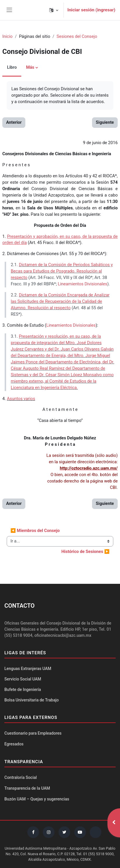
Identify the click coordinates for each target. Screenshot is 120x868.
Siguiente (105, 122)
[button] (54, 10)
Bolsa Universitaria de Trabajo (32, 700)
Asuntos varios (21, 399)
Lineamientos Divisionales (83, 284)
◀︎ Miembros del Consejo (35, 531)
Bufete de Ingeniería (23, 690)
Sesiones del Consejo (77, 36)
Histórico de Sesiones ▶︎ (85, 551)
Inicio (7, 36)
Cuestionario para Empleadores (33, 733)
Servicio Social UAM (23, 679)
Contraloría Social (21, 777)
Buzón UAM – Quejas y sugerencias (37, 799)
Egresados (14, 744)
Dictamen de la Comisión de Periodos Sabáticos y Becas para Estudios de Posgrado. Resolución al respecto (62, 271)
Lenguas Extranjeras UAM (28, 669)
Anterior (14, 122)
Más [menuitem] (30, 67)
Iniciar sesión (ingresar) (91, 10)
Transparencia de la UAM (27, 788)
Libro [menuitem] (12, 67)
